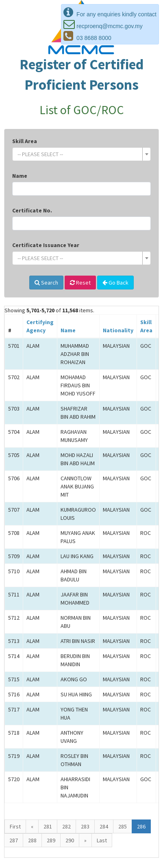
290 (70, 840)
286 (141, 826)
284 (104, 826)
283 (85, 826)
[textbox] (79, 154)
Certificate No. (32, 210)
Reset (80, 283)
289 (51, 840)
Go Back (115, 283)
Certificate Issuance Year (46, 245)
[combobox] (81, 154)
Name (20, 176)
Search (46, 283)
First (15, 826)
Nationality (118, 330)
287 (14, 840)
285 (123, 826)
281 (48, 826)
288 (32, 840)
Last (102, 840)
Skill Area (25, 141)
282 (66, 826)
